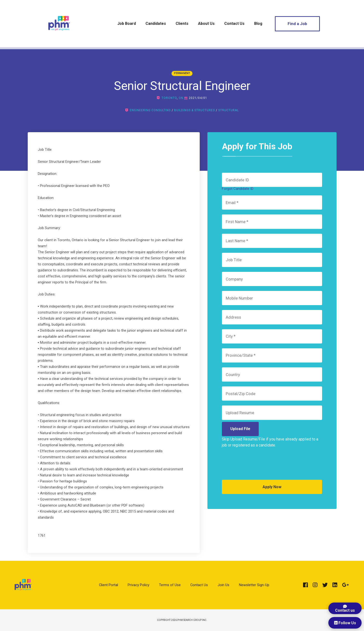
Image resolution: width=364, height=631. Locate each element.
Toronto (169, 98)
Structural (228, 110)
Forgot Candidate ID (238, 189)
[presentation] (258, 466)
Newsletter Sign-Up (254, 585)
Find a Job (297, 24)
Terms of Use (170, 585)
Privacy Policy (139, 585)
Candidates (156, 24)
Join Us (223, 585)
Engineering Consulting (150, 110)
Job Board (127, 24)
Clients (182, 24)
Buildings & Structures (195, 110)
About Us (206, 24)
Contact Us (234, 24)
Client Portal (109, 585)
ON (181, 98)
